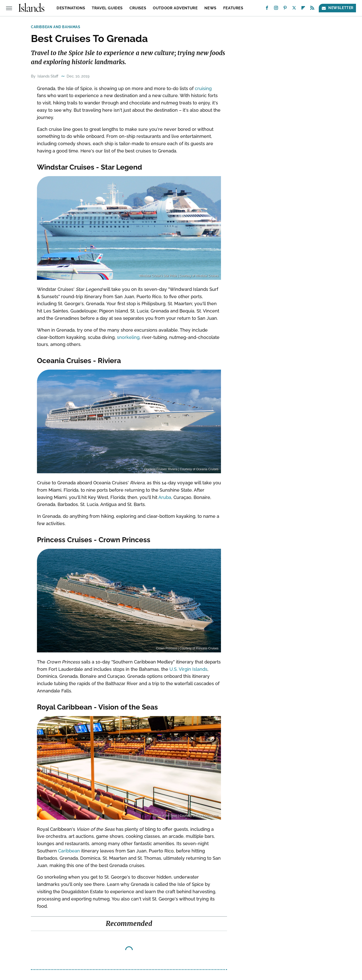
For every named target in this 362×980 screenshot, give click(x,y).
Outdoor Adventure (175, 8)
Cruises (138, 8)
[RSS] (312, 9)
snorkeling (128, 337)
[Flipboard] (303, 9)
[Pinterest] (285, 9)
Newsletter (337, 8)
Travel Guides (107, 8)
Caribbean (69, 851)
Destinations (71, 8)
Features (233, 8)
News (210, 8)
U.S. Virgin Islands (188, 669)
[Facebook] (267, 9)
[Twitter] (294, 9)
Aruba (165, 497)
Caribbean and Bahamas (56, 27)
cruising (203, 88)
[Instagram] (276, 9)
